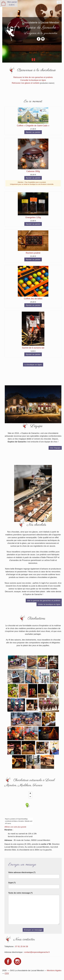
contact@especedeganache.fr (37, 953)
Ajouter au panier (33, 132)
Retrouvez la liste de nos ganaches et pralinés (33, 77)
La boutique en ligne (33, 365)
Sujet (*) (12, 884)
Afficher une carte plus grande (15, 828)
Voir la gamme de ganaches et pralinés (44, 601)
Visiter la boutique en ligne (49, 605)
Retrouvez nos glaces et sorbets (26, 83)
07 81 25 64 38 (22, 948)
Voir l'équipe (55, 448)
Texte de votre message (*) (21, 894)
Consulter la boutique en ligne (33, 80)
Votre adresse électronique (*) (22, 874)
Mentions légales (54, 972)
